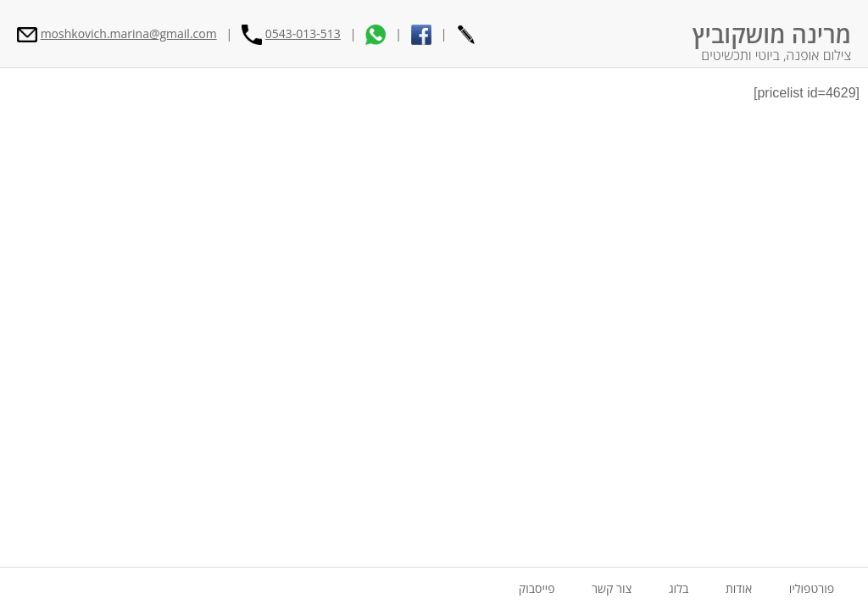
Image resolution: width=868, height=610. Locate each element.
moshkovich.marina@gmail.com (129, 33)
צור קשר (612, 588)
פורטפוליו (812, 588)
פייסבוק (537, 588)
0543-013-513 (303, 33)
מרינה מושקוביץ (772, 34)
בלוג (679, 588)
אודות (739, 588)
